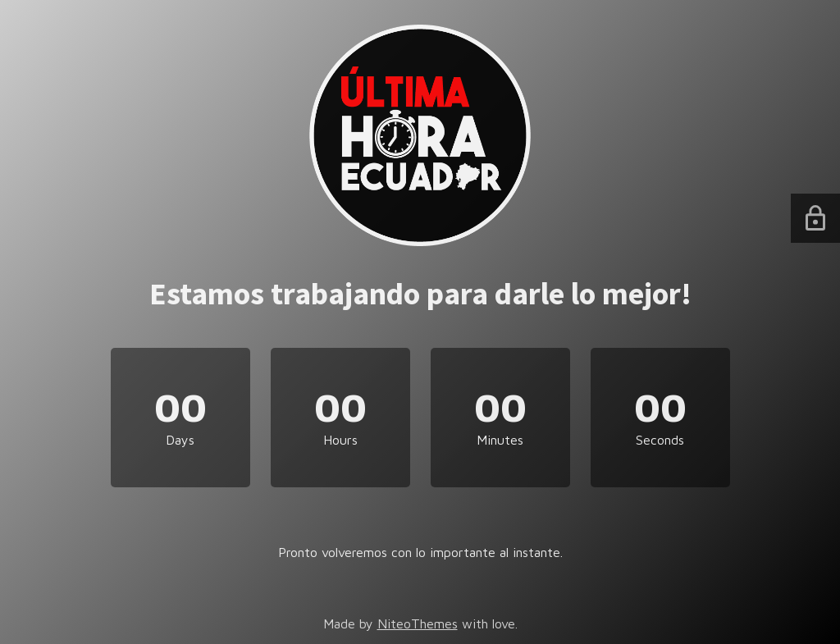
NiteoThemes (418, 623)
